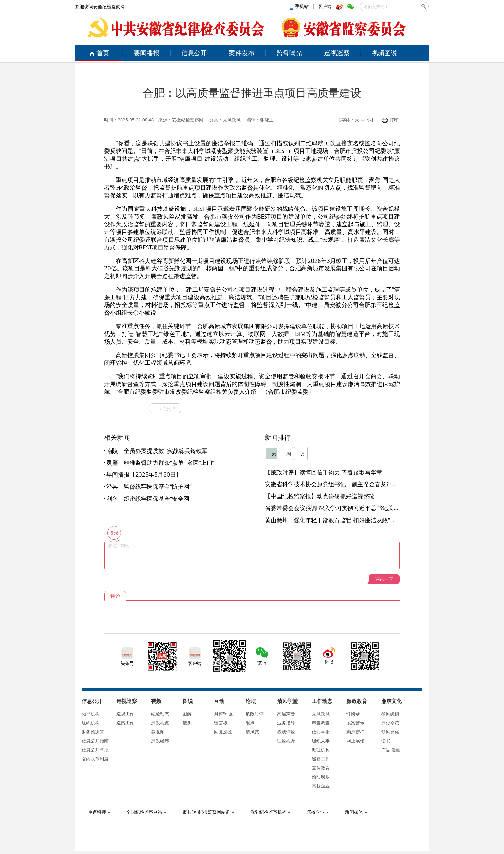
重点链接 (99, 812)
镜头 (187, 723)
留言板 (221, 723)
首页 (99, 53)
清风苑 (252, 732)
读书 (386, 741)
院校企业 (318, 812)
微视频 (158, 732)
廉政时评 (255, 714)
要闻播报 (147, 53)
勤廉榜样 (355, 732)
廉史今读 (390, 723)
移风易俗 (390, 732)
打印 (390, 120)
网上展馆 (355, 741)
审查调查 (321, 723)
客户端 (325, 6)
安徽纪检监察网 (188, 120)
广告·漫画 (391, 750)
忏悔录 (353, 714)
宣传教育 (321, 768)
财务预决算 (93, 732)
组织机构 (91, 723)
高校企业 (321, 786)
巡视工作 (125, 714)
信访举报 (321, 732)
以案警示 (355, 723)
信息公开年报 (95, 750)
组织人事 (321, 741)
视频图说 (384, 53)
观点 (250, 723)
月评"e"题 (224, 714)
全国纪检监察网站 (146, 812)
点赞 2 (165, 409)
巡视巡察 (337, 53)
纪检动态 (160, 714)
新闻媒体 (356, 812)
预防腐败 (321, 777)
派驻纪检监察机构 (270, 812)
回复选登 (223, 732)
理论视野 (286, 741)
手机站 (300, 6)
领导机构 (91, 714)
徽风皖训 (390, 714)
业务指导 (286, 723)
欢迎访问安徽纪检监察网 (100, 7)
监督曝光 (289, 53)
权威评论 (286, 732)
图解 (187, 714)
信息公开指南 (95, 741)
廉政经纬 (160, 741)
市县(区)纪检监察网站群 (208, 812)
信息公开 (194, 53)
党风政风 (321, 714)
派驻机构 (321, 750)
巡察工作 (125, 723)
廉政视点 (160, 723)
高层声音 (286, 714)
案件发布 (242, 53)
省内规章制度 (95, 759)
